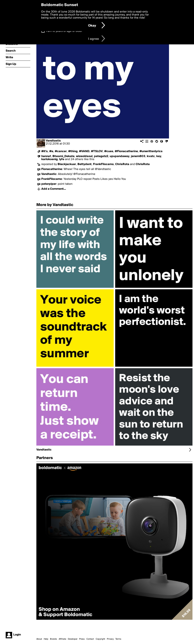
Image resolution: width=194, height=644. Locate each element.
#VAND (84, 151)
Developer (73, 639)
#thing (73, 151)
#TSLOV (97, 151)
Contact (90, 639)
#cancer (61, 151)
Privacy (110, 639)
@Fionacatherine (126, 151)
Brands (54, 639)
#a (51, 151)
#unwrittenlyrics (151, 151)
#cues (109, 151)
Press (82, 639)
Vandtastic (53, 141)
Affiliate (62, 639)
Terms (118, 639)
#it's (45, 151)
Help (46, 639)
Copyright (100, 639)
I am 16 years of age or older (64, 31)
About (39, 639)
